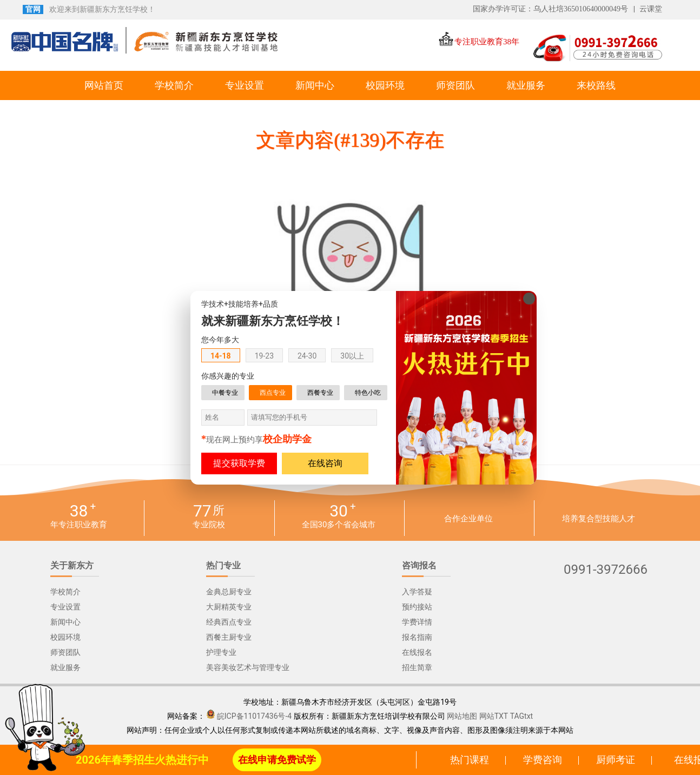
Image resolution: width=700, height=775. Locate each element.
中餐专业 (225, 393)
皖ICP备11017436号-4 (254, 716)
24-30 (307, 356)
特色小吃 (368, 393)
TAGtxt (522, 716)
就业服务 (526, 85)
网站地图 (462, 716)
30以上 (352, 356)
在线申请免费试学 (277, 760)
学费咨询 (543, 760)
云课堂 (651, 9)
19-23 (264, 356)
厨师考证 (616, 760)
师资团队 (455, 85)
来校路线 (596, 85)
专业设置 (245, 85)
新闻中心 (315, 85)
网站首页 (104, 85)
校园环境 (385, 85)
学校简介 (174, 85)
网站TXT (494, 716)
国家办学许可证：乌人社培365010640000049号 (550, 9)
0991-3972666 (606, 570)
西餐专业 (320, 393)
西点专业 (273, 393)
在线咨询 (325, 463)
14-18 (221, 356)
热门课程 (470, 760)
